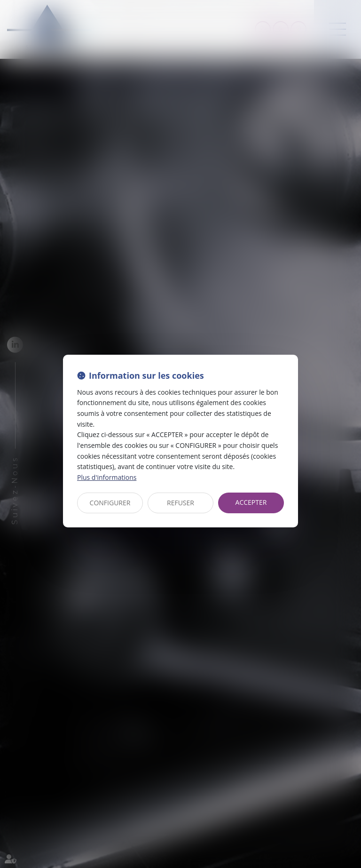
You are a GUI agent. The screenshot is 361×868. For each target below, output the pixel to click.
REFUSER (180, 503)
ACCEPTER (251, 502)
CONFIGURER (110, 503)
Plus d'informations (107, 477)
